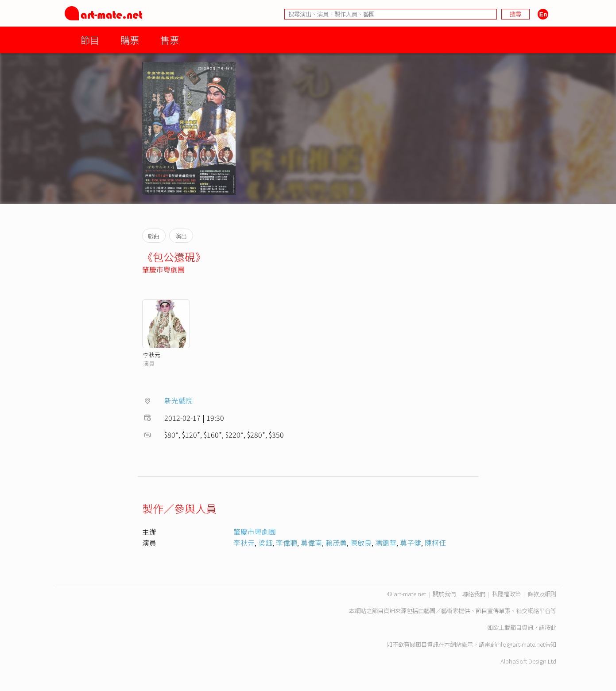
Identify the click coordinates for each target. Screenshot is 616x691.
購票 (130, 40)
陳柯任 (435, 543)
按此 (550, 627)
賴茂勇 (336, 543)
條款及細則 (542, 594)
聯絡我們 (474, 594)
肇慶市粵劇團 (163, 269)
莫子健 (411, 543)
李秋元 (152, 355)
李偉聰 (287, 543)
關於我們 (444, 594)
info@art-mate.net (520, 644)
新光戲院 (178, 400)
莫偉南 (311, 543)
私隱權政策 (506, 594)
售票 (170, 40)
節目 (90, 40)
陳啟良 (361, 543)
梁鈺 (265, 543)
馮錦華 (386, 543)
